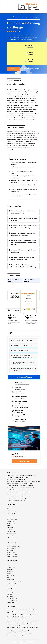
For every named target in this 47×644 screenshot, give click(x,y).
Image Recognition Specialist (13, 542)
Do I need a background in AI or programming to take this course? (22, 356)
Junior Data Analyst (11, 521)
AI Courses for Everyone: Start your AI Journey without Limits (20, 484)
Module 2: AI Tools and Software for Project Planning (25, 219)
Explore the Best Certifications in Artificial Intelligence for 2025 (20, 486)
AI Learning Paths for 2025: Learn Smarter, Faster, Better (19, 496)
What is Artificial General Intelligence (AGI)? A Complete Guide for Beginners (23, 625)
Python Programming (11, 586)
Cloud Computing (10, 588)
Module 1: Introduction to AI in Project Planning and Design (23, 212)
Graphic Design (10, 592)
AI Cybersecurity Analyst (12, 544)
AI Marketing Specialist (11, 548)
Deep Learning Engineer (12, 513)
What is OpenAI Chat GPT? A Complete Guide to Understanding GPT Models (23, 621)
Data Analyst (9, 530)
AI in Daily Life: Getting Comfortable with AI (16, 479)
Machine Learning (10, 580)
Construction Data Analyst (13, 280)
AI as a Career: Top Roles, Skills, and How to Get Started (19, 617)
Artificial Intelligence (11, 567)
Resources (16, 642)
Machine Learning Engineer (12, 511)
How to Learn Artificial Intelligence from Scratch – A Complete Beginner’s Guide (23, 481)
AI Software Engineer (11, 534)
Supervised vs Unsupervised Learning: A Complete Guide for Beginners (22, 609)
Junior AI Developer (11, 517)
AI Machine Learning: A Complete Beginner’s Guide (17, 635)
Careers (26, 642)
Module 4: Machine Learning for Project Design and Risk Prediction (24, 234)
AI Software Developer (12, 540)
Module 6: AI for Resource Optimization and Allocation (23, 251)
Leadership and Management (13, 598)
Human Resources (11, 596)
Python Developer (11, 527)
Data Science (9, 573)
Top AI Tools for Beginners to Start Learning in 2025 (18, 498)
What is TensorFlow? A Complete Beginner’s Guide (17, 619)
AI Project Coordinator (11, 525)
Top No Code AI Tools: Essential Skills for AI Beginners (18, 490)
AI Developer (9, 509)
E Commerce (9, 590)
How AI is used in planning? (20, 350)
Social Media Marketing (12, 600)
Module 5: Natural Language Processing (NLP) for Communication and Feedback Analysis (24, 243)
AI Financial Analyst (11, 552)
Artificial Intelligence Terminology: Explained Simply (17, 477)
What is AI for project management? (23, 340)
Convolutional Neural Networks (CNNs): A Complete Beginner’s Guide (21, 633)
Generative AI (10, 578)
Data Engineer (10, 550)
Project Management (11, 584)
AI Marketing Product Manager (13, 546)
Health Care (9, 594)
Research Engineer (11, 536)
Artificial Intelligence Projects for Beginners (16, 500)
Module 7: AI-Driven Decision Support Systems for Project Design (23, 258)
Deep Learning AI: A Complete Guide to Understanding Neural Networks (22, 615)
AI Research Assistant (11, 515)
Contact (31, 642)
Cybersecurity (10, 569)
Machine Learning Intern (12, 519)
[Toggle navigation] (8, 7)
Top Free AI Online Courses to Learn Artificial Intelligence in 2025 (20, 488)
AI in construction (16, 17)
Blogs (22, 642)
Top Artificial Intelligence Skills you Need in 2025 (17, 494)
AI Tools (8, 565)
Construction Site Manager (29, 280)
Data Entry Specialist (11, 532)
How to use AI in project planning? (22, 345)
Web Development (11, 602)
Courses (9, 17)
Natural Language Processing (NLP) (14, 582)
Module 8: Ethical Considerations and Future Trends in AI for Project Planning (24, 266)
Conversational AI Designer (12, 557)
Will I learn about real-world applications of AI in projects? (24, 370)
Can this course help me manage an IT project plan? (23, 363)
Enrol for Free (13, 69)
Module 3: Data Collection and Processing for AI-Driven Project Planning (24, 227)
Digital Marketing (10, 575)
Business (9, 563)
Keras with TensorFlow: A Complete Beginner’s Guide (18, 631)
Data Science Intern (11, 523)
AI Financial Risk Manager (12, 554)
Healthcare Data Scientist (12, 538)
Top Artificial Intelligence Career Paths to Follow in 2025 (19, 492)
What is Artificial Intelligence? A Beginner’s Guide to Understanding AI (21, 475)
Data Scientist (10, 507)
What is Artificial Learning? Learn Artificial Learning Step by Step (20, 623)
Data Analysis (10, 571)
